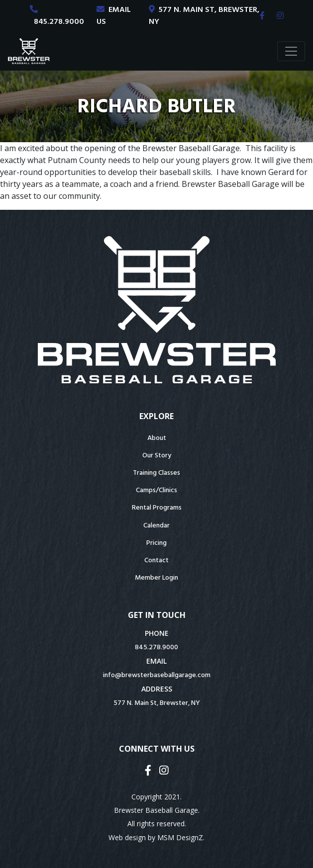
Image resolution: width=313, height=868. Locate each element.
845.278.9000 (156, 648)
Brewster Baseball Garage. (157, 810)
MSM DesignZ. (181, 837)
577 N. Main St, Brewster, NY (157, 703)
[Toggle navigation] (291, 51)
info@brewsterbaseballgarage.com (157, 675)
